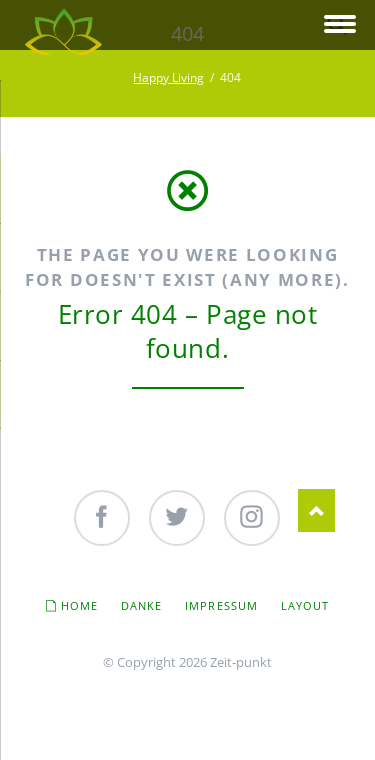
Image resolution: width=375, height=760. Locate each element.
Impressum (221, 605)
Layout (305, 605)
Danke (142, 605)
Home (79, 605)
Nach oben (316, 510)
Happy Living (168, 77)
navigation (340, 25)
